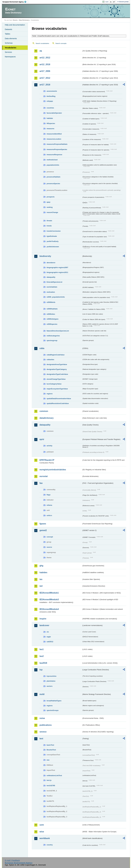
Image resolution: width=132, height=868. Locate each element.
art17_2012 (45, 78)
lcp (41, 670)
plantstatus (51, 681)
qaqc (48, 202)
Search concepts (61, 43)
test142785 (51, 786)
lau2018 (43, 663)
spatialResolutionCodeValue (58, 403)
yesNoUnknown (53, 247)
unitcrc (49, 515)
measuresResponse (54, 155)
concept (50, 537)
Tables (7, 34)
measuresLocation (54, 139)
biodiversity (45, 256)
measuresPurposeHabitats (57, 144)
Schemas (9, 43)
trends (49, 226)
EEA (15, 2)
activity (49, 446)
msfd (42, 694)
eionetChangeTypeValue (56, 379)
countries (50, 108)
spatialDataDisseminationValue (59, 399)
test (41, 739)
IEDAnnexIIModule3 (49, 600)
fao (41, 483)
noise (42, 718)
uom (42, 825)
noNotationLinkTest (54, 775)
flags (48, 495)
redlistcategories (53, 336)
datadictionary (46, 418)
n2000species (52, 324)
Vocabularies (11, 48)
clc (48, 632)
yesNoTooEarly (52, 241)
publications (46, 725)
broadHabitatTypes (54, 701)
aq (41, 51)
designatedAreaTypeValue (57, 364)
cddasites (50, 360)
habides (43, 572)
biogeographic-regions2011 (57, 272)
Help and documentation (15, 25)
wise (42, 832)
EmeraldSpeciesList (54, 282)
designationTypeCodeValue (57, 374)
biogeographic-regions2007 (57, 267)
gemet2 (43, 530)
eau (48, 760)
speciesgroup (52, 340)
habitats (50, 118)
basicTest (50, 745)
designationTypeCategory (57, 369)
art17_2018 (45, 85)
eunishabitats (52, 287)
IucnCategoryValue (54, 384)
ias (41, 579)
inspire (43, 619)
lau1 (42, 649)
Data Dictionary (24, 20)
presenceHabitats (53, 177)
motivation (51, 292)
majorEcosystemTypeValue (57, 389)
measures (50, 129)
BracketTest (51, 750)
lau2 (42, 656)
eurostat (44, 476)
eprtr (42, 439)
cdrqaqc (50, 101)
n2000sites (51, 314)
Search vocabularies (42, 43)
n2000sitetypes (52, 319)
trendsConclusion (54, 231)
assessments (52, 91)
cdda (42, 348)
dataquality (51, 277)
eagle (49, 637)
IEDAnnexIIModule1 (49, 593)
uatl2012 (50, 642)
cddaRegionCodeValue (55, 355)
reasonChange (52, 212)
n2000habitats (52, 309)
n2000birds (51, 302)
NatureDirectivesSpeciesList (58, 331)
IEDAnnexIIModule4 (49, 609)
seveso (43, 732)
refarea (49, 505)
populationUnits (53, 165)
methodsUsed (52, 160)
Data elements (11, 38)
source (49, 547)
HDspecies (51, 123)
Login (107, 2)
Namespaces (10, 57)
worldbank (45, 838)
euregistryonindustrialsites (53, 470)
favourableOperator (54, 113)
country (50, 845)
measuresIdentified (54, 134)
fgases (43, 524)
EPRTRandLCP (47, 460)
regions (49, 394)
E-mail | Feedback (12, 860)
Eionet (15, 20)
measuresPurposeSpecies (57, 149)
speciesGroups (52, 710)
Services (8, 52)
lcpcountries (51, 676)
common (44, 411)
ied (41, 586)
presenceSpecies (53, 184)
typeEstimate (52, 236)
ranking (49, 207)
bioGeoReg (51, 96)
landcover (44, 625)
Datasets (8, 29)
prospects (50, 197)
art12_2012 (45, 58)
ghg (41, 566)
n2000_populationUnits (56, 297)
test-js (49, 780)
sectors (49, 686)
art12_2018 (45, 64)
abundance (51, 263)
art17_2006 (45, 71)
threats (49, 221)
